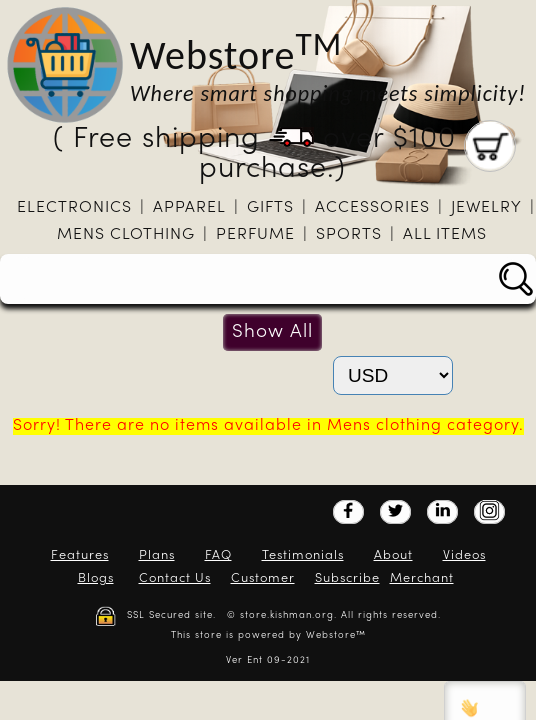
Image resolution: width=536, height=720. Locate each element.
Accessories (372, 208)
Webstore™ (336, 635)
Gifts (270, 208)
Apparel (189, 208)
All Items (445, 235)
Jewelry (486, 208)
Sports (349, 235)
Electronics (74, 208)
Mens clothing (126, 235)
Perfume (255, 235)
